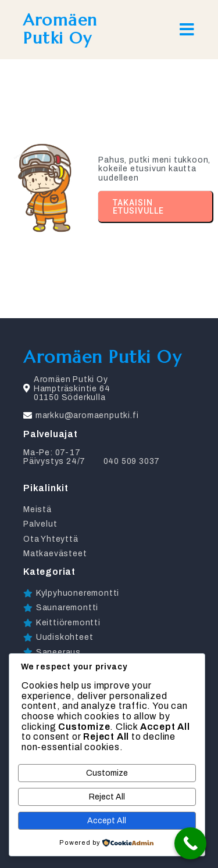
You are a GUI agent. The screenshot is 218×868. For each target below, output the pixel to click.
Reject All (107, 797)
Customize (107, 773)
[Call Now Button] (190, 843)
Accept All (107, 821)
